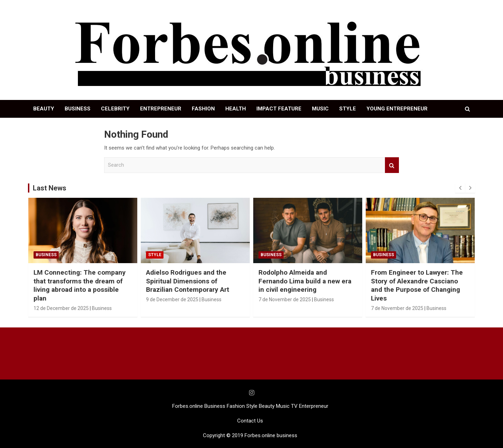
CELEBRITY (115, 109)
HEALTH (236, 109)
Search (392, 165)
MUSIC (320, 109)
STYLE (348, 109)
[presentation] (460, 188)
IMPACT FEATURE (279, 109)
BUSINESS (78, 109)
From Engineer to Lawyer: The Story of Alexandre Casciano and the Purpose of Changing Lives (417, 285)
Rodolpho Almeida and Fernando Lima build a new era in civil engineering (305, 281)
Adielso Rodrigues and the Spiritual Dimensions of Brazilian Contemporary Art (188, 281)
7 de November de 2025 (285, 299)
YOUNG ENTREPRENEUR (397, 109)
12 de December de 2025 (61, 308)
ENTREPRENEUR (161, 109)
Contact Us (250, 421)
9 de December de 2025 (172, 299)
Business (46, 255)
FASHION (203, 109)
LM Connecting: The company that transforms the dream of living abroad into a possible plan (80, 285)
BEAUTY (44, 109)
